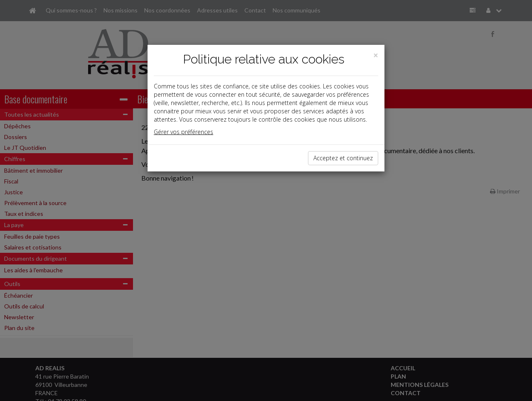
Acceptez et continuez (343, 158)
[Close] (376, 55)
